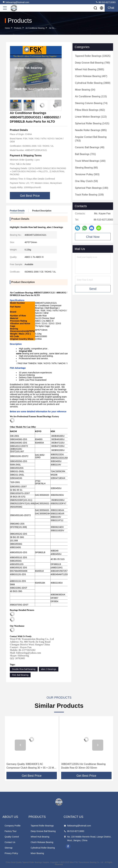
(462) (90, 110)
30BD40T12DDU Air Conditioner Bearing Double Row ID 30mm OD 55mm (83, 766)
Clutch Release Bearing (42, 842)
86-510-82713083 (106, 2)
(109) (89, 195)
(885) (91, 130)
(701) (85, 154)
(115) (91, 96)
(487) (91, 76)
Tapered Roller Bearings (42, 826)
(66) (86, 168)
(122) (91, 117)
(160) (90, 161)
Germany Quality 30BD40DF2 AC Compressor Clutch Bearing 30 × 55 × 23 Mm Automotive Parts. (31, 766)
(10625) (93, 56)
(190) (92, 188)
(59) (86, 181)
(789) (92, 63)
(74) (91, 103)
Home (7, 28)
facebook (68, 846)
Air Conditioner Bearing (35, 28)
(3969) (93, 83)
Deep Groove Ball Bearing (43, 831)
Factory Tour (11, 831)
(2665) (89, 69)
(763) (91, 139)
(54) (85, 90)
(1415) (92, 123)
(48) (90, 147)
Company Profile (13, 826)
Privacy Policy (11, 853)
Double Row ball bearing (24, 669)
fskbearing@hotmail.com (16, 2)
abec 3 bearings (49, 669)
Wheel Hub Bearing (40, 837)
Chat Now (93, 237)
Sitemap (9, 848)
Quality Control (12, 837)
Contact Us (10, 842)
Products (18, 28)
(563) (87, 174)
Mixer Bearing (37, 853)
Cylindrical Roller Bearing (43, 848)
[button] (58, 103)
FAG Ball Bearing (20, 675)
